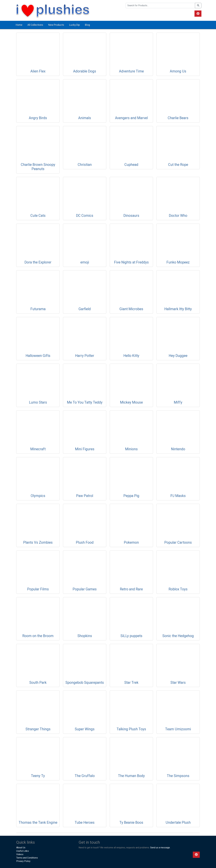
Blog (87, 25)
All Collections (35, 25)
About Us (21, 848)
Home (19, 25)
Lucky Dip (75, 25)
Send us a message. (160, 848)
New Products (56, 25)
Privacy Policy (23, 861)
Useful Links (23, 851)
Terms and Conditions (27, 858)
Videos (20, 854)
